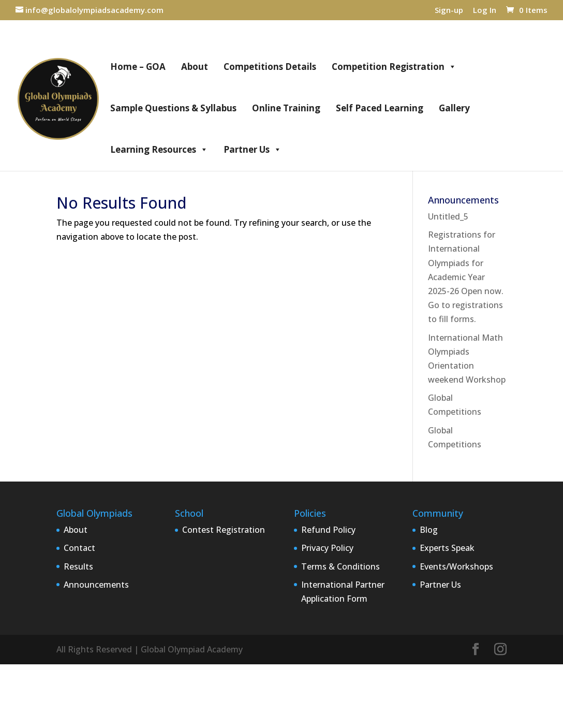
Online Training (286, 108)
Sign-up (449, 11)
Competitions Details (270, 67)
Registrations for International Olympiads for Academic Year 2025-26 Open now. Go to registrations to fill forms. (466, 277)
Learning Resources (159, 150)
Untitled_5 (448, 216)
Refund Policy (328, 530)
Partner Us (253, 150)
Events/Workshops (456, 566)
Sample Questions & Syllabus (173, 108)
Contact (79, 548)
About (195, 67)
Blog (429, 530)
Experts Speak (447, 548)
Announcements (96, 585)
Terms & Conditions (340, 566)
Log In (485, 11)
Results (78, 566)
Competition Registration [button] (394, 67)
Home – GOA (138, 67)
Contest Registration (224, 530)
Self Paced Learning (380, 108)
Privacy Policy (327, 548)
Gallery (454, 108)
